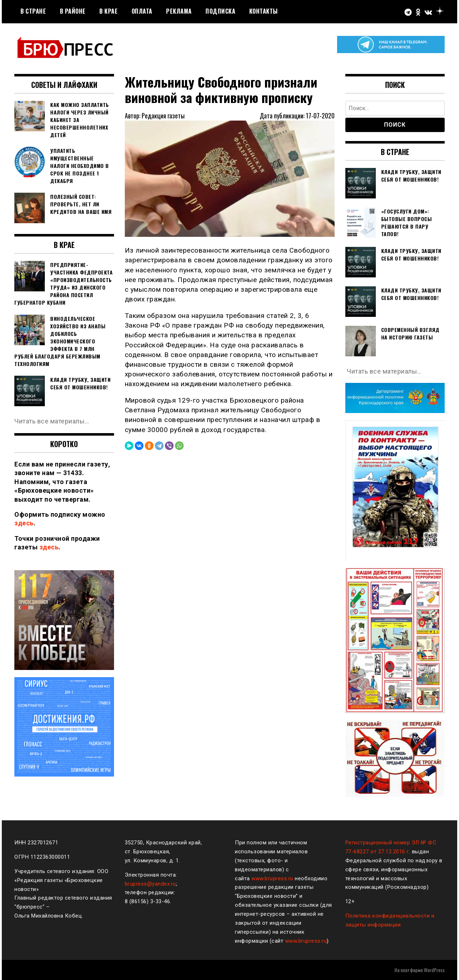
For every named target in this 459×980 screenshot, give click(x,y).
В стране (33, 11)
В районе (73, 11)
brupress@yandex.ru (150, 884)
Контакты (264, 11)
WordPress (434, 970)
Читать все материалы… (52, 421)
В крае (108, 11)
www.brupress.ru (272, 878)
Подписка (220, 11)
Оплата (142, 11)
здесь (24, 523)
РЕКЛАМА (179, 11)
